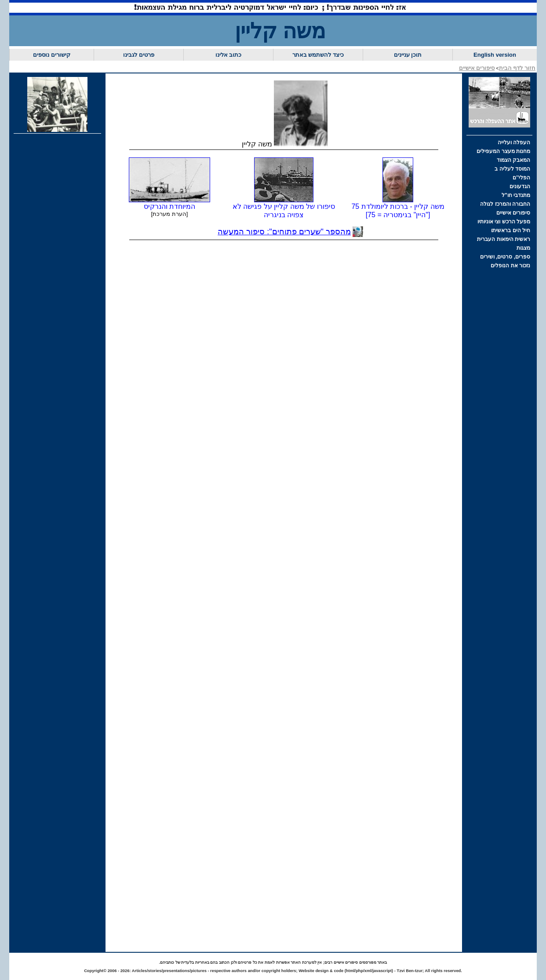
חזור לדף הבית (517, 68)
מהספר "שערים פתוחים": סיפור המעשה (284, 232)
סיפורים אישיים (477, 68)
